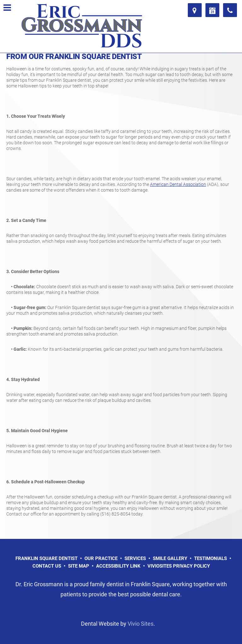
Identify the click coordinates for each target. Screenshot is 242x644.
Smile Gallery (170, 558)
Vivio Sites (141, 624)
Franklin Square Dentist (46, 558)
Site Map (79, 566)
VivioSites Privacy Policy (179, 566)
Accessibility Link (118, 566)
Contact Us (47, 566)
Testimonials (210, 558)
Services (135, 558)
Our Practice (101, 558)
